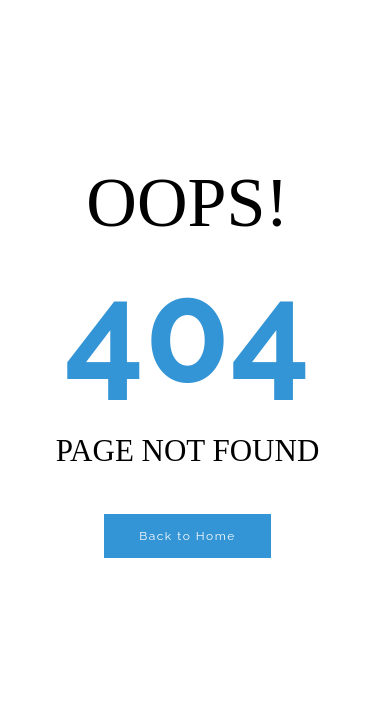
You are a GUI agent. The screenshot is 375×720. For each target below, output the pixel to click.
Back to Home (187, 536)
